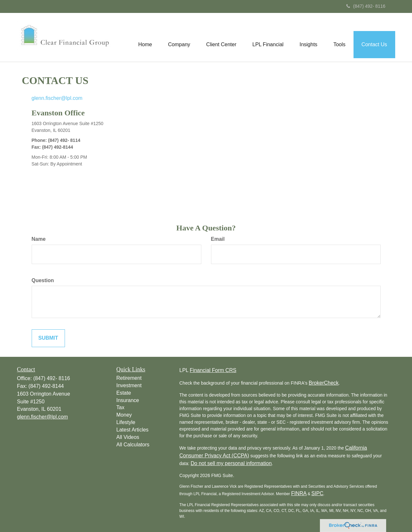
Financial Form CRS (213, 370)
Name (39, 239)
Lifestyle (126, 422)
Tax (120, 407)
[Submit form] (48, 338)
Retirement (129, 378)
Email (218, 239)
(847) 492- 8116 (366, 6)
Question (43, 280)
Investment (129, 385)
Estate (124, 393)
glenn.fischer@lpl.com (57, 98)
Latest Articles (132, 430)
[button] (178, 37)
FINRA (299, 493)
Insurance (128, 400)
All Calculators (133, 445)
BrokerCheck (323, 383)
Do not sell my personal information (231, 463)
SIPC (317, 493)
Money (124, 415)
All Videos (128, 437)
